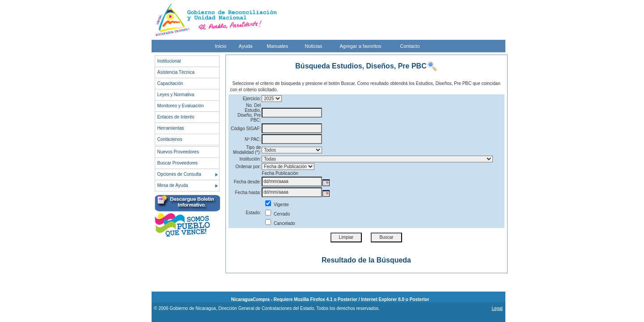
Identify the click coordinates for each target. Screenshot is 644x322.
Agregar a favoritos (361, 46)
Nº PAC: (253, 139)
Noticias (314, 46)
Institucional (169, 61)
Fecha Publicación (280, 173)
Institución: (250, 159)
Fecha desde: (248, 182)
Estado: (253, 213)
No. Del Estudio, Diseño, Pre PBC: (249, 113)
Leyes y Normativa (176, 95)
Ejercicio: (252, 99)
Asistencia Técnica (176, 72)
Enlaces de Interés (176, 117)
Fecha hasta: (248, 193)
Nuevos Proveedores (178, 152)
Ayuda (246, 46)
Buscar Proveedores (178, 163)
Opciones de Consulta (179, 174)
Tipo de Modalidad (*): (247, 150)
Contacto (410, 46)
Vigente (277, 205)
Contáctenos (170, 139)
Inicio (221, 46)
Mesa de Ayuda (173, 185)
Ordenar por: (248, 167)
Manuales (278, 46)
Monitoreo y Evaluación (181, 106)
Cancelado (280, 223)
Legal (497, 308)
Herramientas (171, 128)
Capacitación (170, 83)
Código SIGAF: (246, 129)
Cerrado (278, 214)
